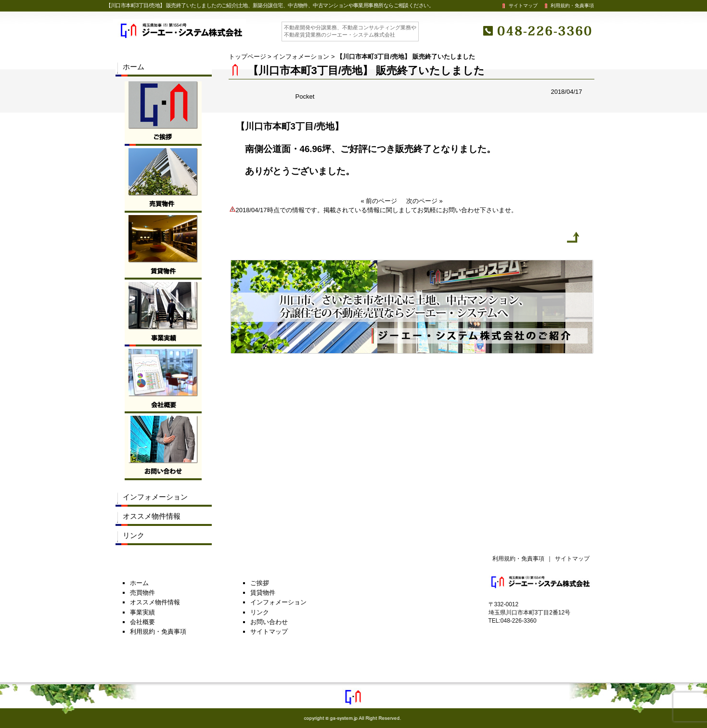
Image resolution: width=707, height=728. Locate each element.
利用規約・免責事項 (568, 6)
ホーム (134, 67)
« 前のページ (379, 201)
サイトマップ (519, 6)
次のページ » (424, 201)
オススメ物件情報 (152, 516)
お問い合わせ (269, 622)
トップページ (247, 57)
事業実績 (142, 612)
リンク (134, 535)
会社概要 (142, 622)
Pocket (305, 96)
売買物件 (142, 593)
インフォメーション (301, 57)
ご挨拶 (260, 583)
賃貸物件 (263, 593)
